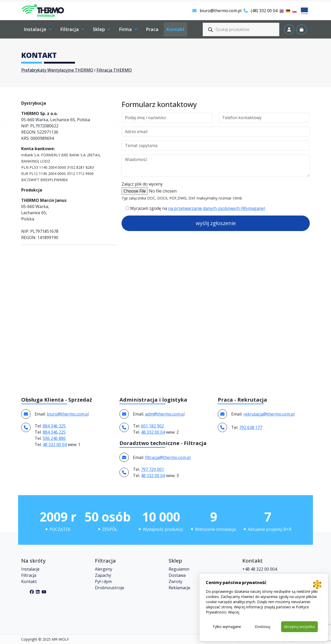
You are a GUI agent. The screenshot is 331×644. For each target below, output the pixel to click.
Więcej (234, 612)
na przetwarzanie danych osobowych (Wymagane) (217, 208)
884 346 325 (54, 426)
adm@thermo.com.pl (165, 414)
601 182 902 (152, 426)
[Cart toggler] (302, 29)
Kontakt (29, 581)
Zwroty (175, 581)
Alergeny (104, 569)
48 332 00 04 (55, 444)
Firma (129, 29)
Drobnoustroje (110, 588)
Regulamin (179, 569)
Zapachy (103, 575)
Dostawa (177, 575)
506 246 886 (54, 438)
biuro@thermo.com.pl (217, 11)
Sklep (102, 29)
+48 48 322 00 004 (260, 569)
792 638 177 (251, 427)
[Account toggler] (289, 29)
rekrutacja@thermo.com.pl (269, 414)
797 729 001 (152, 469)
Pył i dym (103, 581)
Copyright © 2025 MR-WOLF (45, 639)
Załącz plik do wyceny (142, 184)
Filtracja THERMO (114, 70)
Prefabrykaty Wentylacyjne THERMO (57, 70)
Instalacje (38, 29)
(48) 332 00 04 (261, 11)
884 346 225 (54, 432)
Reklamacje (179, 588)
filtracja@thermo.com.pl (168, 457)
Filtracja (73, 29)
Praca (152, 29)
